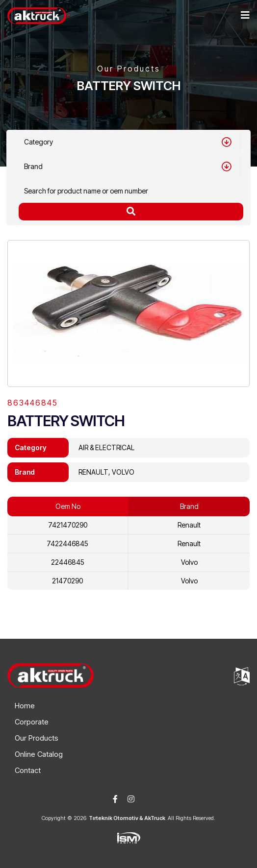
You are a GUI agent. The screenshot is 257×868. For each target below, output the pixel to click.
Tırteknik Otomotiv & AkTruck (127, 818)
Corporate (32, 722)
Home (25, 706)
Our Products (37, 738)
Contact (28, 770)
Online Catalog (39, 754)
